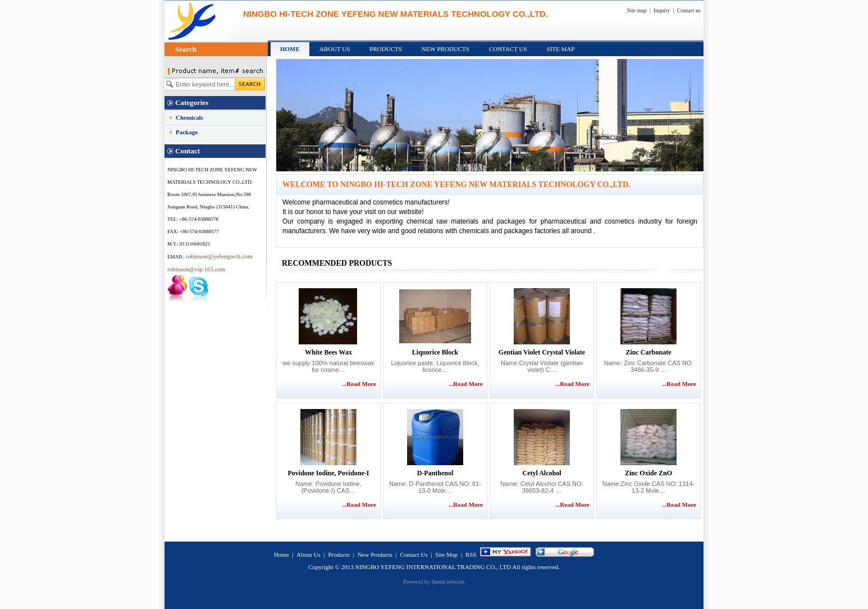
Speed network (448, 582)
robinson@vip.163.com (197, 269)
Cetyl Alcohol (542, 473)
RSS (471, 555)
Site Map (561, 49)
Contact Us (508, 49)
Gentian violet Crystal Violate (542, 352)
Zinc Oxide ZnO (648, 473)
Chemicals (189, 117)
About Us (335, 49)
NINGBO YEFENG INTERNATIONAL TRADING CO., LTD (433, 567)
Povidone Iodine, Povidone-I (328, 473)
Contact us (689, 10)
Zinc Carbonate (649, 352)
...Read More (359, 384)
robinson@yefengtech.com (219, 256)
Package (187, 132)
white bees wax (328, 352)
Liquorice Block (435, 352)
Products (385, 49)
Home (290, 49)
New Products (446, 49)
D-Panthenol (435, 473)
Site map (637, 10)
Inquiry (662, 10)
